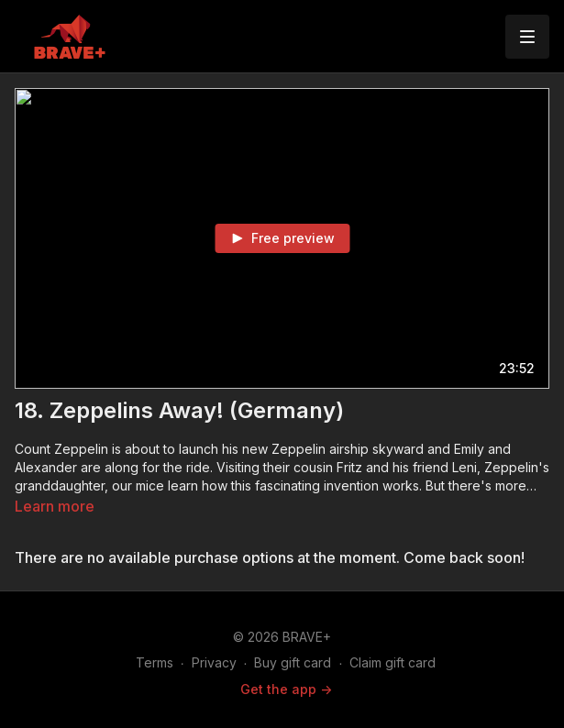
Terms (155, 662)
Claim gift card (393, 662)
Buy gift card (293, 662)
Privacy (214, 662)
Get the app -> (286, 689)
